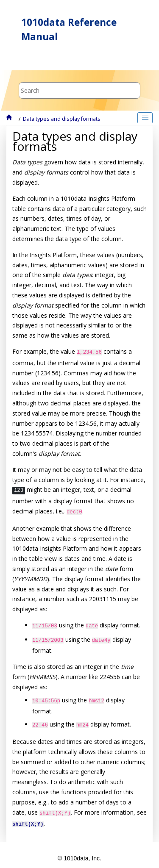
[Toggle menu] (20, 59)
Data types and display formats (62, 119)
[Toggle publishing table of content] (145, 118)
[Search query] (79, 90)
